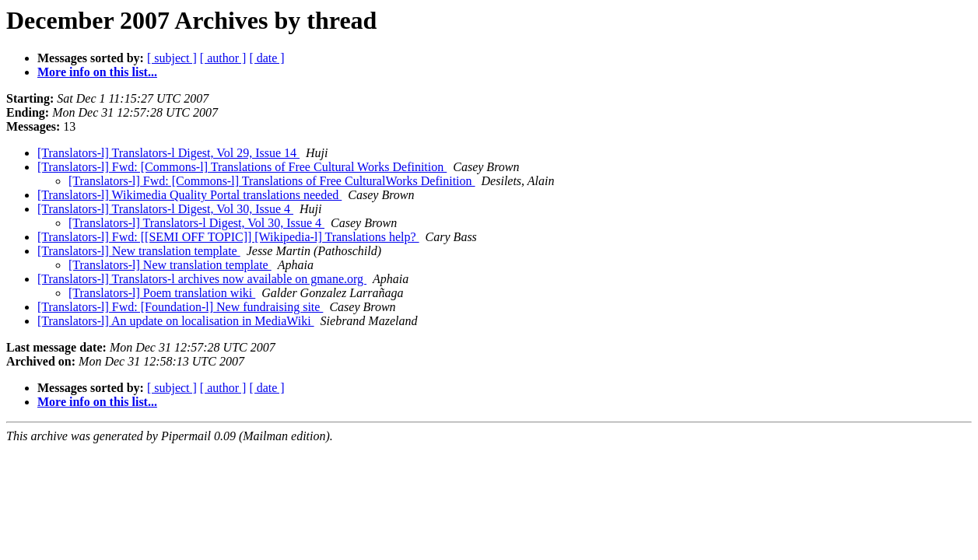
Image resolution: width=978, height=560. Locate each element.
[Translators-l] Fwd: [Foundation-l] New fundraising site (180, 307)
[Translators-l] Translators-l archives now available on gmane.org (202, 279)
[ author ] (223, 58)
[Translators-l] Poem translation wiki (162, 293)
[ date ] (266, 58)
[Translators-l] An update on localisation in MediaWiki (176, 321)
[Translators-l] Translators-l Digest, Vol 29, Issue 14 (168, 153)
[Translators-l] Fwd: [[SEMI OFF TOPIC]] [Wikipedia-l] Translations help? (228, 237)
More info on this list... (97, 72)
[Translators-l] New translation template (139, 251)
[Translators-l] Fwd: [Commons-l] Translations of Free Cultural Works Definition (242, 167)
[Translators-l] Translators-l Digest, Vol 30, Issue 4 (165, 209)
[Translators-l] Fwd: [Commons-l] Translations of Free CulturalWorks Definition (272, 181)
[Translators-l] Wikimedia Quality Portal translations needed (189, 195)
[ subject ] (172, 58)
